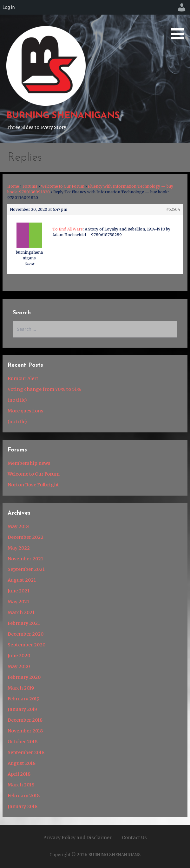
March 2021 (21, 612)
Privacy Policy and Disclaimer (77, 838)
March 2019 (21, 688)
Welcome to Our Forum (63, 186)
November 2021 (25, 559)
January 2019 (22, 709)
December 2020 (26, 634)
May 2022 (19, 548)
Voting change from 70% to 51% (44, 389)
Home (13, 186)
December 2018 (25, 720)
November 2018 (25, 731)
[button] (180, 21)
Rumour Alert (23, 378)
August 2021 (22, 580)
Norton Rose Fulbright (33, 485)
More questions (26, 411)
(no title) (17, 400)
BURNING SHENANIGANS (63, 116)
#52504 (173, 209)
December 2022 (26, 537)
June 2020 (19, 656)
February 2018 (24, 796)
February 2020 (24, 677)
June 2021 (19, 591)
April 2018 (19, 774)
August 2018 (22, 763)
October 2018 (23, 742)
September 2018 (26, 752)
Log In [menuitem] (9, 7)
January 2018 (23, 806)
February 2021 (24, 623)
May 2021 (18, 602)
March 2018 (21, 785)
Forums (30, 186)
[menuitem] (182, 7)
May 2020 (19, 666)
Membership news (29, 463)
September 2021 (26, 569)
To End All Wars (68, 229)
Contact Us (134, 838)
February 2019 (23, 699)
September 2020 (26, 645)
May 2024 (19, 526)
